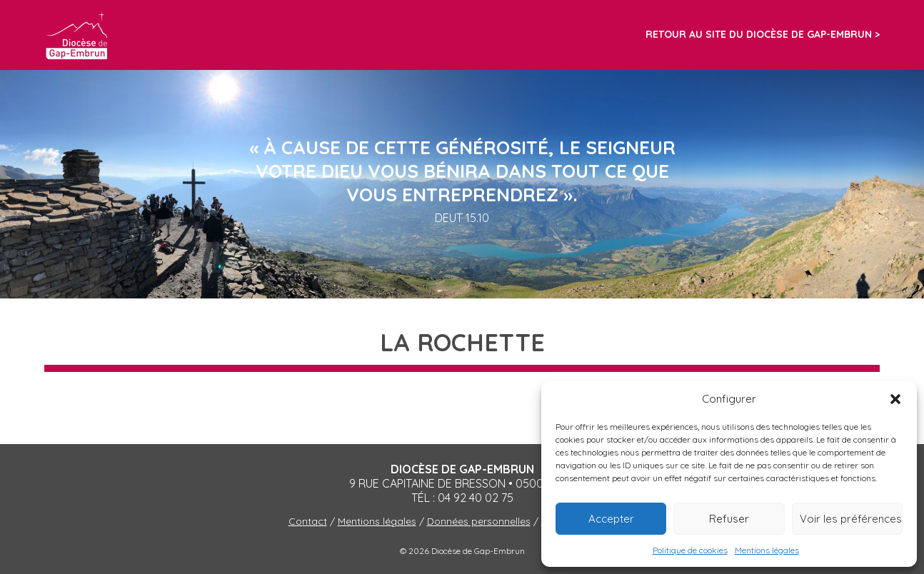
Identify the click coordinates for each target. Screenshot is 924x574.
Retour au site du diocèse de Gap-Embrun (759, 34)
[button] (895, 399)
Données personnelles (479, 521)
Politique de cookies (690, 550)
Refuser (729, 519)
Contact (308, 521)
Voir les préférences (851, 519)
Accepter (611, 519)
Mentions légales (767, 550)
